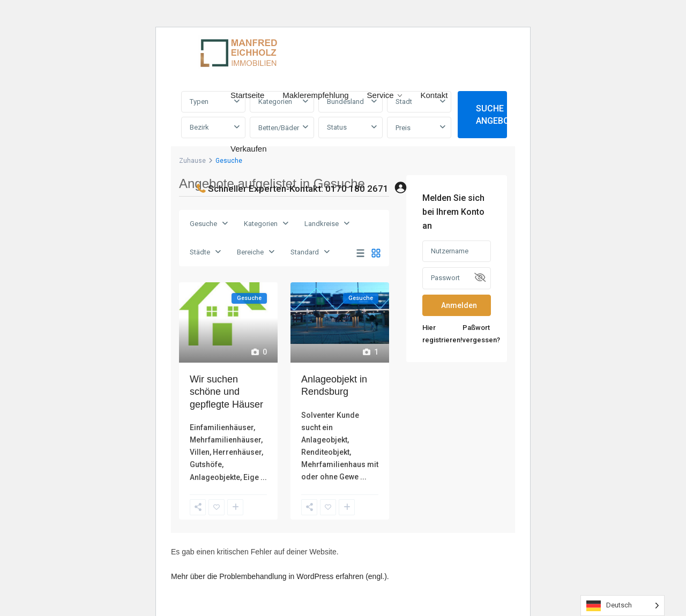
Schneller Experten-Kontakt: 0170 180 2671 (298, 189)
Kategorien (261, 224)
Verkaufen (249, 149)
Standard (305, 252)
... (264, 477)
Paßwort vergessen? (481, 334)
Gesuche (203, 224)
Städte (200, 252)
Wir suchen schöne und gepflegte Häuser (226, 392)
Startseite (247, 95)
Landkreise (322, 224)
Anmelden (459, 305)
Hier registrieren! (442, 334)
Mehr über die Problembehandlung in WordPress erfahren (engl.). (280, 576)
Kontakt (434, 95)
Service (381, 95)
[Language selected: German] (622, 606)
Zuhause (192, 161)
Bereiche (250, 252)
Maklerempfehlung (315, 95)
